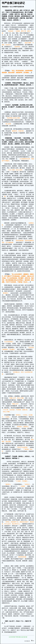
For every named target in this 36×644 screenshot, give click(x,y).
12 (23, 637)
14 (26, 637)
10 (19, 637)
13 (25, 637)
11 (21, 637)
